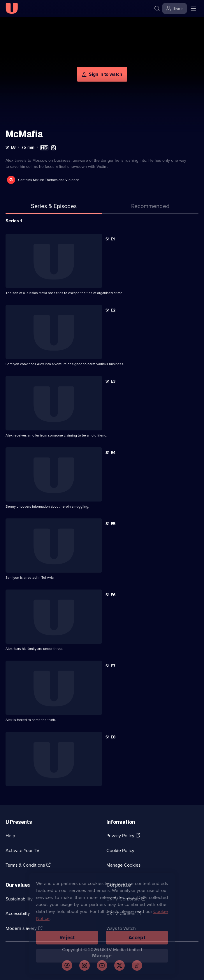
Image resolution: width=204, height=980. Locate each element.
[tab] (150, 207)
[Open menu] (193, 8)
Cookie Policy (120, 850)
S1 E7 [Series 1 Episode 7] (110, 666)
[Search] (157, 8)
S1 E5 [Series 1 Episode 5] (111, 524)
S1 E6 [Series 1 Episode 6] (111, 595)
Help (10, 836)
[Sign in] (175, 8)
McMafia (24, 134)
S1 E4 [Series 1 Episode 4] (110, 453)
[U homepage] (12, 8)
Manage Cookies (123, 865)
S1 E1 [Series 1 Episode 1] (110, 239)
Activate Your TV (23, 850)
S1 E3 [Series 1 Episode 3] (110, 381)
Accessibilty (18, 913)
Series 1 (14, 221)
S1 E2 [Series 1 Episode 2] (110, 310)
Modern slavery (21, 928)
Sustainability (19, 899)
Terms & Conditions (25, 865)
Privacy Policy (120, 836)
